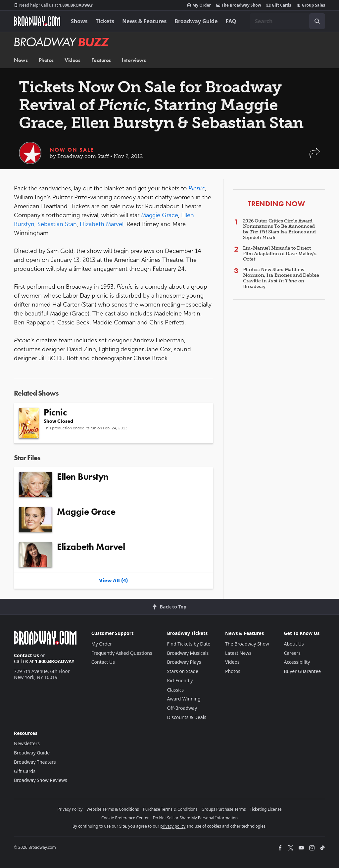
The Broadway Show (239, 5)
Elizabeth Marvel (102, 224)
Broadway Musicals (188, 653)
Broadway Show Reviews (41, 780)
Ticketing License (266, 809)
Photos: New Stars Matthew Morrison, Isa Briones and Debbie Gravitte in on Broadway (281, 278)
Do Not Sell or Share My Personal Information (195, 818)
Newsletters (27, 743)
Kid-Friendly (180, 680)
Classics (175, 690)
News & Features (144, 21)
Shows (79, 21)
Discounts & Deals (187, 717)
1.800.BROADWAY (53, 5)
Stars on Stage (183, 671)
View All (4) (113, 580)
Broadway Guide (196, 21)
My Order (199, 5)
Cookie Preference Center (125, 818)
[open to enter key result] (317, 21)
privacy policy (173, 826)
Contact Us (26, 655)
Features (101, 60)
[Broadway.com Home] (37, 21)
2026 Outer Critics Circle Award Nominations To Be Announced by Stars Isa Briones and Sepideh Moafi (279, 229)
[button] (315, 156)
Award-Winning (184, 699)
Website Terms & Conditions (113, 809)
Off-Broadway (182, 708)
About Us (294, 644)
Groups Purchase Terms (224, 809)
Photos (46, 60)
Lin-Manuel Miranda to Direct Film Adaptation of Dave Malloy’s (280, 254)
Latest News (238, 653)
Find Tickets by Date (189, 644)
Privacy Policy (70, 809)
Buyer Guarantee (302, 671)
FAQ (231, 21)
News (21, 60)
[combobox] (287, 21)
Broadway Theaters (35, 762)
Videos (72, 60)
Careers (292, 653)
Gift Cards (279, 5)
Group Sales (311, 5)
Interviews (134, 60)
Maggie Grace (160, 215)
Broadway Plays (184, 662)
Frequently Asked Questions (122, 653)
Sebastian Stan (57, 224)
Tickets (105, 21)
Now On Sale (72, 150)
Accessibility (297, 662)
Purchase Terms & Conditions (170, 809)
